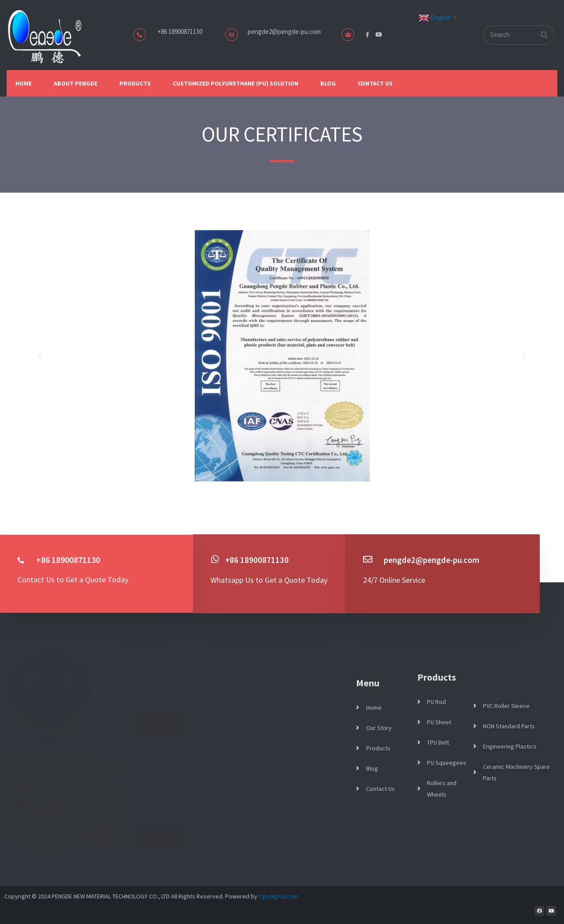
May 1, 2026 (158, 672)
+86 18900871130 (257, 560)
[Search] (544, 35)
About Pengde (76, 83)
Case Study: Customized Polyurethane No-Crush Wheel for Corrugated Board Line (228, 765)
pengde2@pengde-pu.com (284, 32)
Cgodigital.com (278, 896)
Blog (328, 83)
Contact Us (375, 83)
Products (135, 83)
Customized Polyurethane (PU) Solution (236, 83)
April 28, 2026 (160, 787)
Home (24, 83)
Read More (159, 724)
